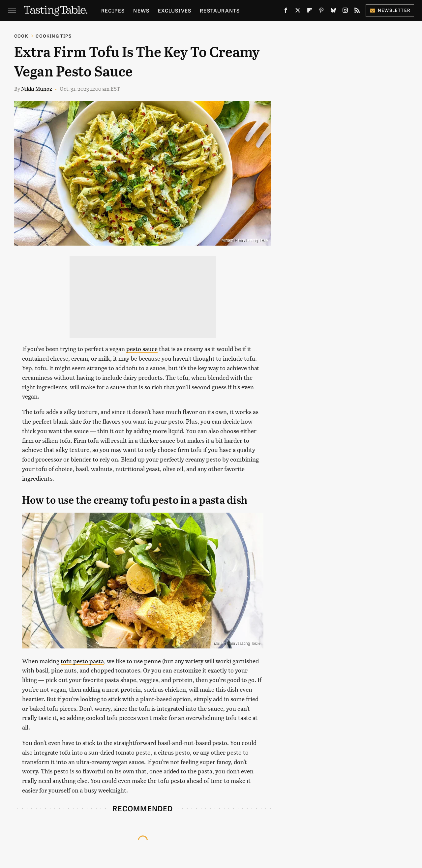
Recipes (113, 10)
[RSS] (357, 12)
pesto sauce (142, 349)
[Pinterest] (321, 12)
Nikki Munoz (37, 89)
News (141, 10)
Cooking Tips (53, 36)
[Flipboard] (310, 12)
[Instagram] (345, 12)
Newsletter (390, 10)
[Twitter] (298, 12)
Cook (21, 36)
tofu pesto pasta (82, 661)
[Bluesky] (333, 12)
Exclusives (175, 10)
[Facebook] (286, 12)
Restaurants (220, 10)
